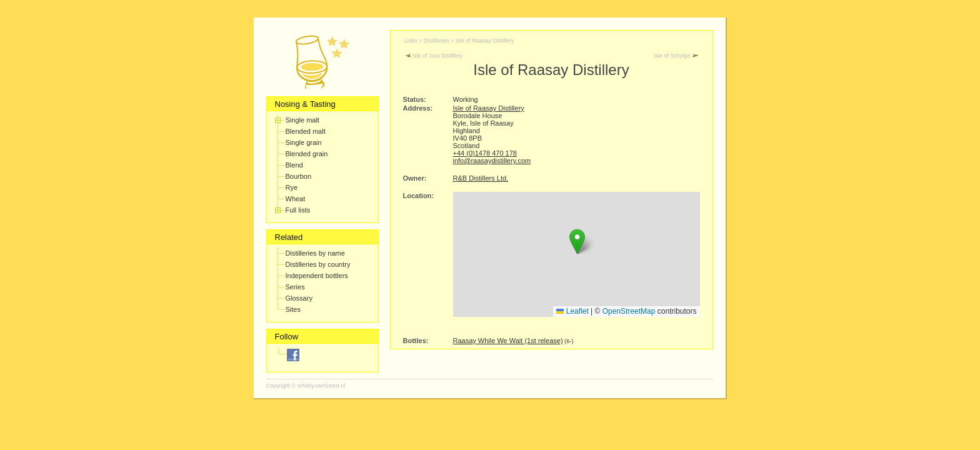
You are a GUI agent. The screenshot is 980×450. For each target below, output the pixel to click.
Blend (294, 165)
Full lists (298, 210)
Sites (293, 309)
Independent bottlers (317, 276)
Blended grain (307, 154)
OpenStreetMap (629, 311)
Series (295, 287)
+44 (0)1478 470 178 (485, 153)
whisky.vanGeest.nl (322, 386)
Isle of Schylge (676, 56)
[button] (577, 242)
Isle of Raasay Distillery (485, 41)
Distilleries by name (315, 253)
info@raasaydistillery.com (492, 161)
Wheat (296, 199)
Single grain (304, 142)
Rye (292, 187)
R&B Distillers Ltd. (481, 178)
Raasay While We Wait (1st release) (508, 341)
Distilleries (437, 41)
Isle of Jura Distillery (434, 56)
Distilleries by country (318, 264)
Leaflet (572, 311)
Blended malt (306, 131)
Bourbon (299, 176)
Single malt (302, 120)
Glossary (299, 298)
